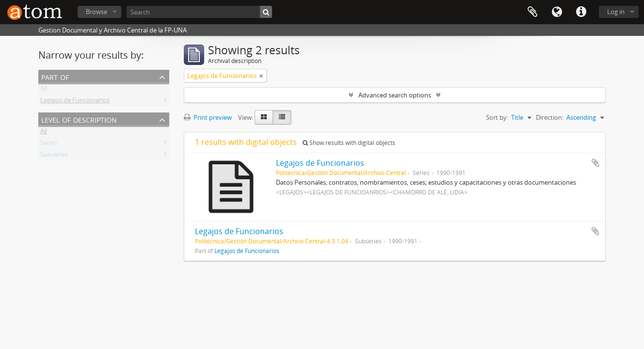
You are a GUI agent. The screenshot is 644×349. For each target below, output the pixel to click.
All (44, 90)
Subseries (54, 156)
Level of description (79, 119)
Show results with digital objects (349, 143)
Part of (55, 76)
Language (557, 12)
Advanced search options (395, 95)
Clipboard (532, 12)
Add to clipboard (596, 163)
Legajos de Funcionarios (75, 102)
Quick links (581, 12)
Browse (97, 12)
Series (49, 144)
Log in (616, 12)
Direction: (550, 117)
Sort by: (497, 117)
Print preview (208, 117)
